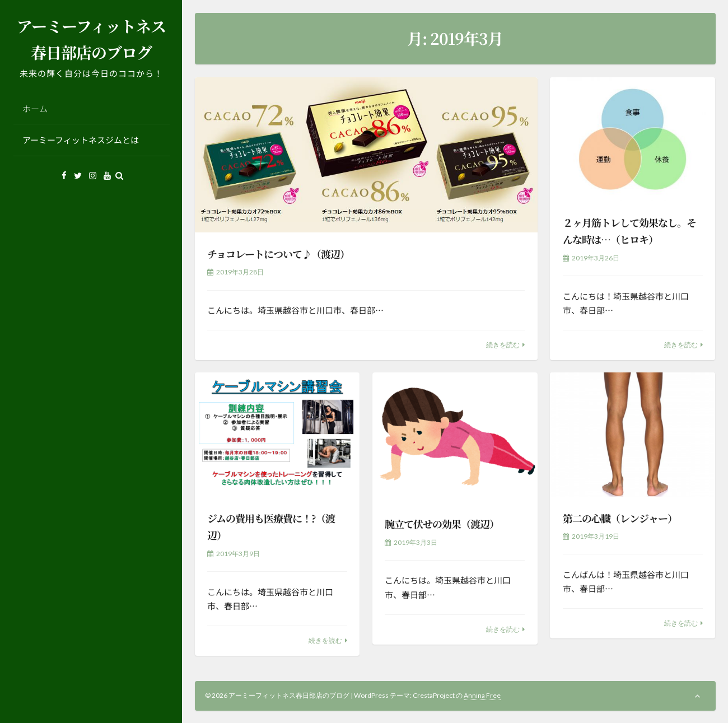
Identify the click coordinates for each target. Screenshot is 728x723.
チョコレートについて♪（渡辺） (278, 254)
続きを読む (503, 345)
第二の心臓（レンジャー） (620, 518)
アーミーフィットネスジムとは (81, 140)
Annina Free (482, 695)
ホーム (35, 108)
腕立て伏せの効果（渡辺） (442, 524)
